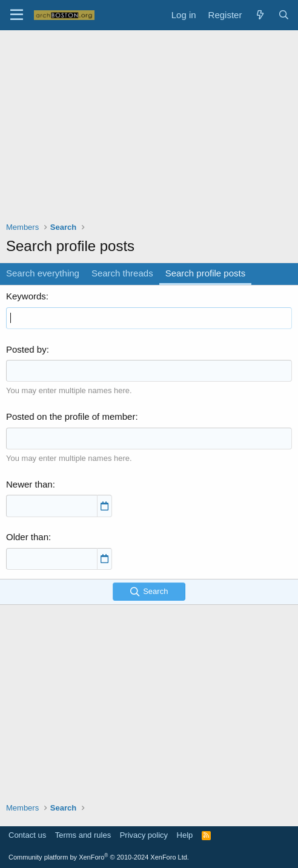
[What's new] (260, 15)
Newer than (29, 484)
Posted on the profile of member (71, 416)
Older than (27, 537)
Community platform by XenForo (99, 857)
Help (185, 835)
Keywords (26, 296)
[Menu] (17, 15)
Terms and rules (83, 835)
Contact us (27, 835)
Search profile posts (206, 273)
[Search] (284, 15)
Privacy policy (144, 835)
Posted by (26, 349)
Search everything (43, 273)
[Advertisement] (152, 134)
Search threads (122, 273)
